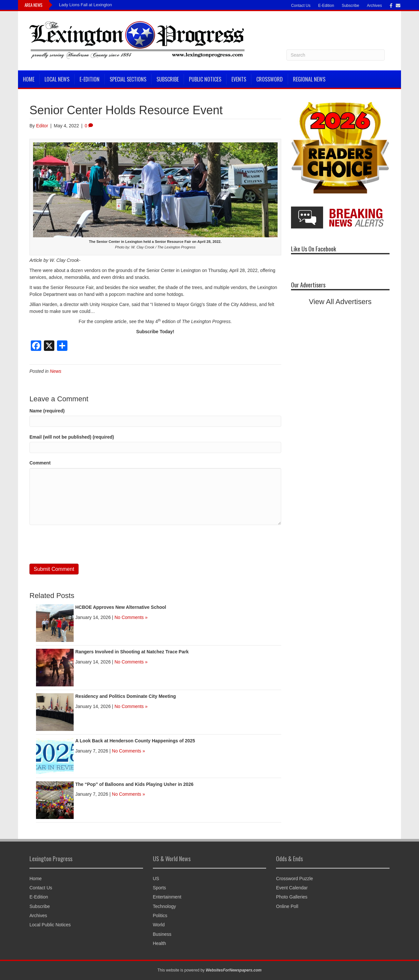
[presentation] (79, 544)
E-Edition (326, 6)
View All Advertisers (340, 302)
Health (159, 943)
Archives (374, 6)
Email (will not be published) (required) (72, 437)
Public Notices (205, 79)
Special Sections (128, 79)
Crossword (270, 79)
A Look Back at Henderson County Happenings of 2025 (135, 741)
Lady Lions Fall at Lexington (85, 5)
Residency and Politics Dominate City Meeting (126, 696)
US (156, 879)
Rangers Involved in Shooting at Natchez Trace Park (132, 652)
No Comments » (131, 617)
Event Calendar (292, 888)
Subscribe (350, 6)
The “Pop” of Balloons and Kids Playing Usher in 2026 (134, 784)
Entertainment (167, 897)
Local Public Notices (50, 925)
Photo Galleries (292, 897)
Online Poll (287, 906)
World (159, 925)
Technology (164, 906)
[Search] (336, 55)
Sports (159, 888)
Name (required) (47, 411)
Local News (57, 79)
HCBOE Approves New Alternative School (121, 607)
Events (239, 79)
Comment (40, 463)
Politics (160, 916)
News (55, 371)
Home (29, 79)
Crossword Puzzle (294, 879)
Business (162, 934)
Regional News (309, 79)
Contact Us (301, 6)
